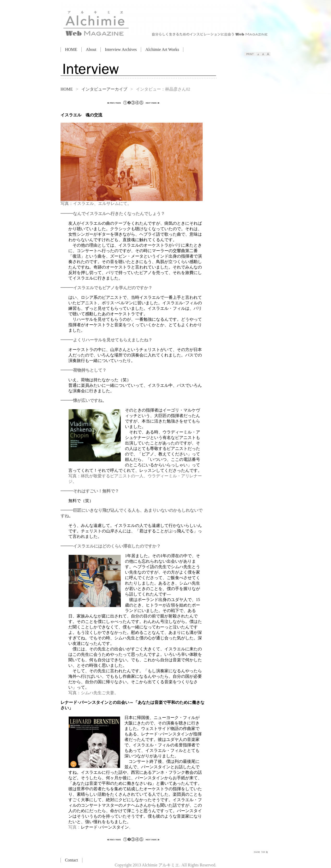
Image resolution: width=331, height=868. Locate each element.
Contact (71, 860)
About (91, 49)
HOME (71, 49)
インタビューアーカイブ (104, 89)
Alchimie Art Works (162, 49)
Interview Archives (121, 49)
